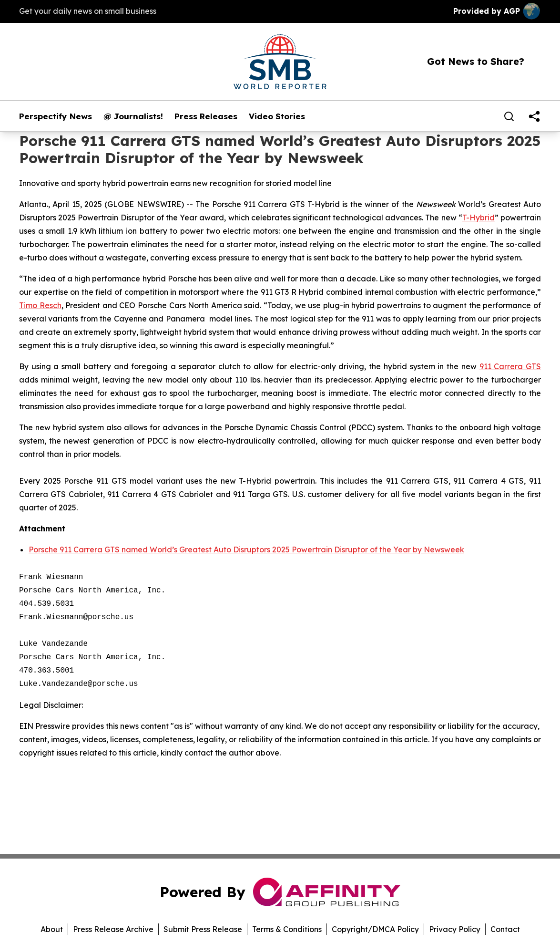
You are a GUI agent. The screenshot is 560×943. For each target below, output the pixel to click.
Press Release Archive (113, 929)
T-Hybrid (479, 218)
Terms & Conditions (287, 929)
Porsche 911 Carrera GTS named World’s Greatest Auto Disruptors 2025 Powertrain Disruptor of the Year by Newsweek (246, 549)
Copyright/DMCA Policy (375, 929)
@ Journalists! (133, 116)
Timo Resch (40, 305)
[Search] (509, 116)
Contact (505, 929)
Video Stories (277, 116)
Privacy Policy (455, 929)
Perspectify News (56, 116)
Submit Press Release (203, 929)
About (52, 929)
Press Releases (206, 116)
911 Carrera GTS (510, 366)
